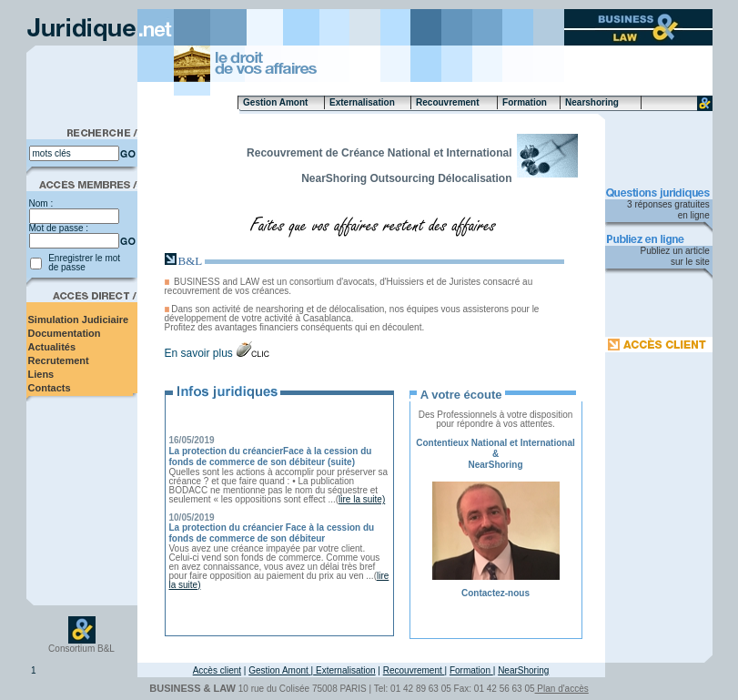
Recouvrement (414, 670)
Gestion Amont (279, 670)
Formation (471, 670)
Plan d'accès (562, 689)
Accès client (217, 670)
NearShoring (523, 670)
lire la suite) (362, 499)
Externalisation (344, 670)
